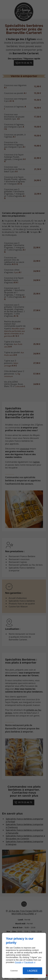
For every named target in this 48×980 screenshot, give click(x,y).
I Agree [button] (33, 971)
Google (18, 962)
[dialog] (24, 955)
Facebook (29, 962)
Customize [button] (14, 971)
